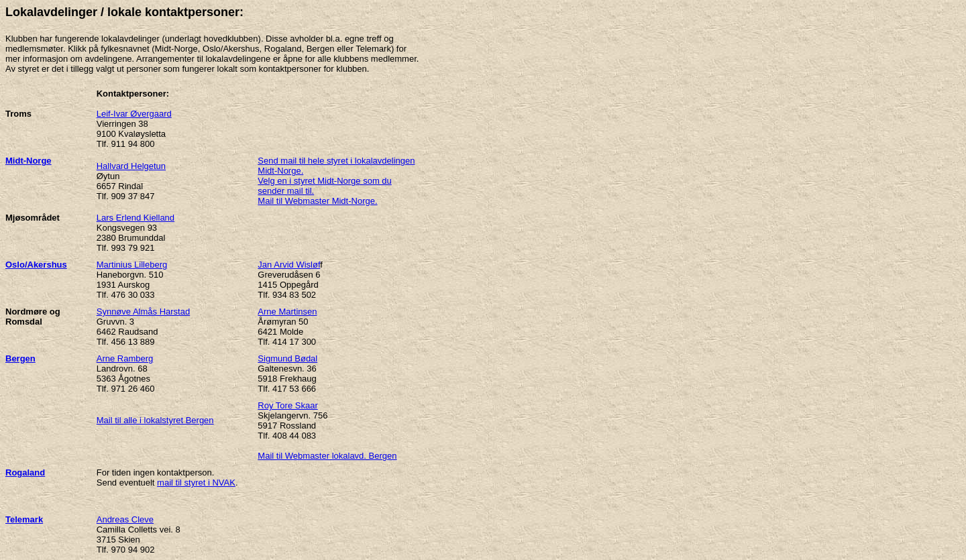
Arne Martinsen (287, 312)
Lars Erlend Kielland (136, 218)
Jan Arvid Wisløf (289, 265)
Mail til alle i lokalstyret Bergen (155, 420)
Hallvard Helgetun (131, 166)
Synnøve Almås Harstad (143, 312)
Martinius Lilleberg (132, 265)
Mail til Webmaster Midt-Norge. (317, 201)
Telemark (24, 519)
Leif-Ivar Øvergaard (134, 114)
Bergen (20, 358)
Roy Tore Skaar (287, 405)
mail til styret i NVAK (196, 483)
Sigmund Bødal (287, 358)
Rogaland (25, 472)
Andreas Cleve (125, 519)
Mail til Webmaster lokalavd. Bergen (327, 456)
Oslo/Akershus (36, 265)
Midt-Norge (29, 161)
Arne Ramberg (125, 358)
